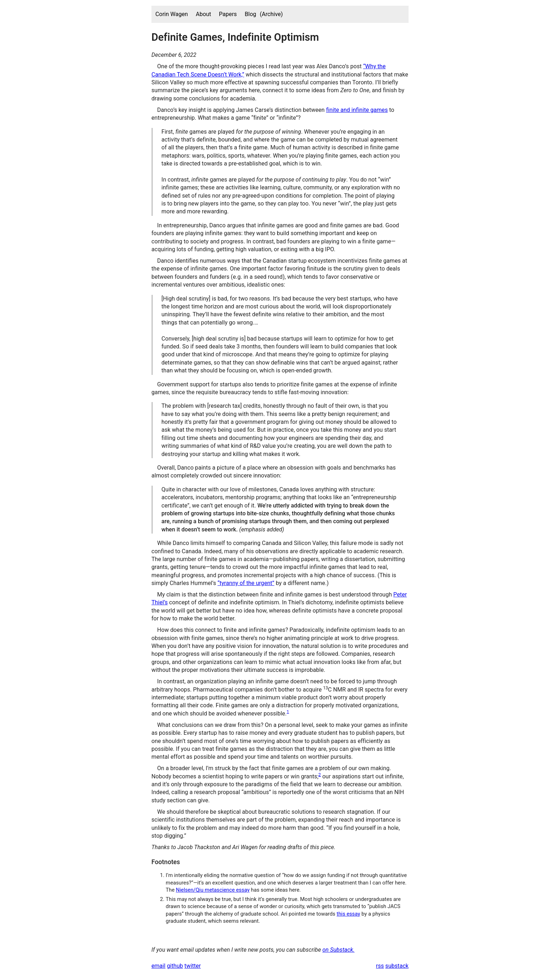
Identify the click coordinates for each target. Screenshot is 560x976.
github (175, 966)
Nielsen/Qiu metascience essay (212, 890)
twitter (192, 966)
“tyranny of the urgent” (246, 583)
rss (380, 966)
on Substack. (339, 950)
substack (397, 966)
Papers (228, 14)
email (158, 966)
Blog (250, 14)
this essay (349, 914)
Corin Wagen (172, 14)
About (203, 14)
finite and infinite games (357, 110)
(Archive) (271, 14)
